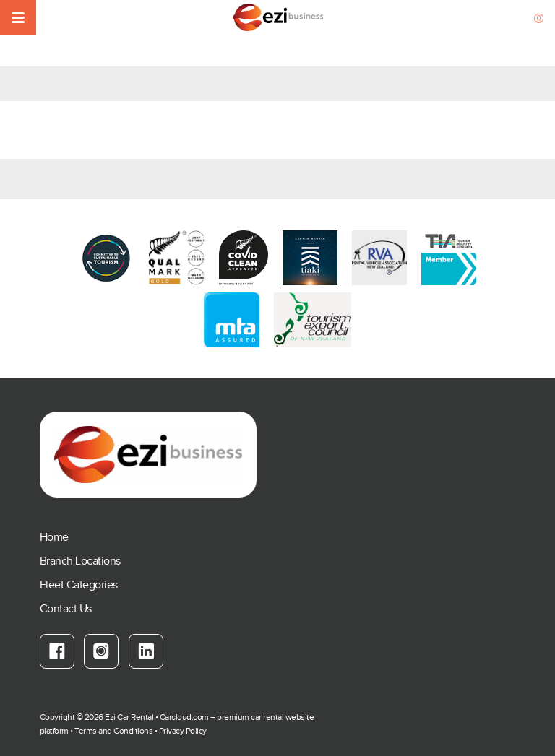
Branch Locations (80, 561)
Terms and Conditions (113, 731)
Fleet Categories (79, 585)
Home (54, 538)
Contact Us (66, 609)
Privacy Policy (183, 731)
